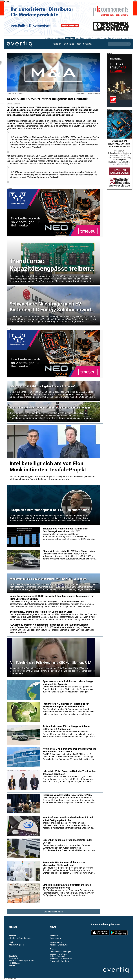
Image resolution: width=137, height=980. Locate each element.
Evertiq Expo (69, 44)
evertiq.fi (89, 38)
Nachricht (57, 44)
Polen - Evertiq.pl (57, 956)
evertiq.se (128, 38)
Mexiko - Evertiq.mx (59, 945)
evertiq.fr (98, 38)
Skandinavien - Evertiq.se (61, 959)
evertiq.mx (108, 38)
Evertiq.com (55, 938)
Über (79, 44)
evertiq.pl (118, 38)
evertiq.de (70, 38)
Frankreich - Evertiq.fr (59, 961)
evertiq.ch (48, 38)
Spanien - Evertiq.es (59, 954)
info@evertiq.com (16, 945)
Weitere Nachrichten (53, 912)
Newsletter (88, 44)
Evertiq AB (19, 44)
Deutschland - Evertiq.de (61, 952)
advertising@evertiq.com (19, 938)
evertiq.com (59, 38)
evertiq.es (80, 38)
